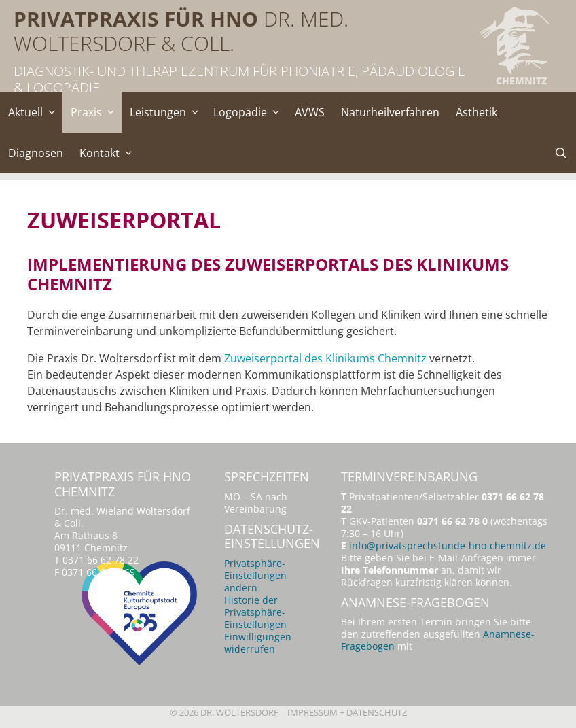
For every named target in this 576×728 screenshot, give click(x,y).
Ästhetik (476, 112)
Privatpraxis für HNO (136, 19)
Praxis (96, 112)
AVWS (310, 112)
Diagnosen (36, 153)
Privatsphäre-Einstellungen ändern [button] (255, 575)
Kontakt (109, 153)
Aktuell (35, 112)
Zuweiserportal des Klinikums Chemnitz (325, 358)
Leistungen (168, 112)
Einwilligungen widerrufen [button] (258, 643)
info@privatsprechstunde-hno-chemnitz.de (448, 545)
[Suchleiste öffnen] (561, 153)
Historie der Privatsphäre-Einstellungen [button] (255, 612)
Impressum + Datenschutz (347, 712)
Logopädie (250, 112)
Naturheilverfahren (390, 112)
